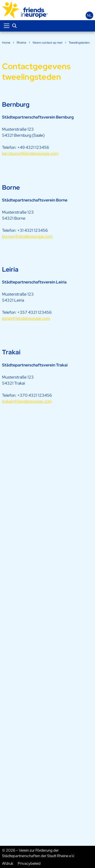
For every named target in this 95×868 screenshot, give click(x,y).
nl (89, 15)
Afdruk (8, 863)
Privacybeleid (29, 863)
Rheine (22, 43)
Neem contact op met (48, 43)
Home (6, 43)
